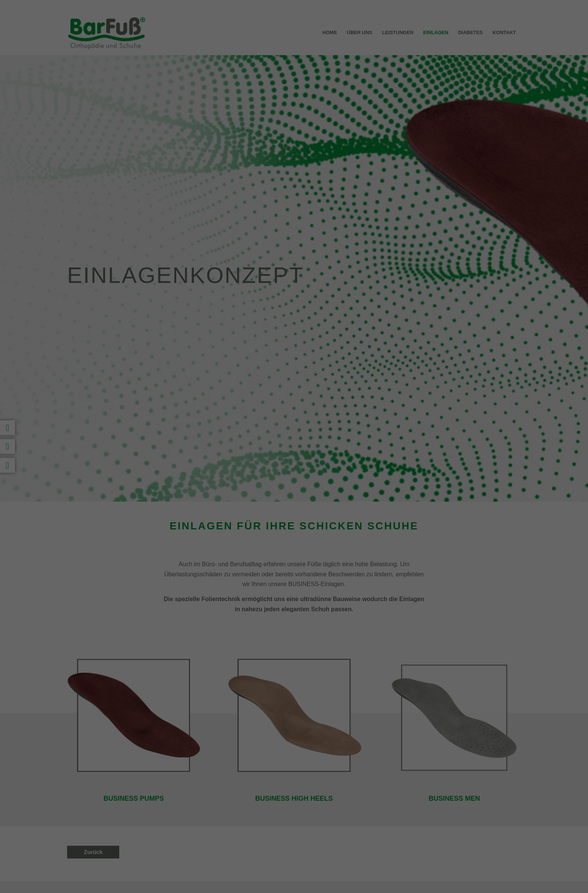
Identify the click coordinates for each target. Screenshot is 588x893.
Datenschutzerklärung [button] (298, 215)
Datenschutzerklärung (247, 79)
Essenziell (213, 104)
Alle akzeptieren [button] (294, 133)
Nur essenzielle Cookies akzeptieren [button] (294, 177)
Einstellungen (212, 86)
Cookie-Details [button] (261, 215)
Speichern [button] (294, 155)
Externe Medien (364, 104)
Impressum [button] (331, 215)
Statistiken (286, 104)
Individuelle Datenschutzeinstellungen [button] (294, 199)
